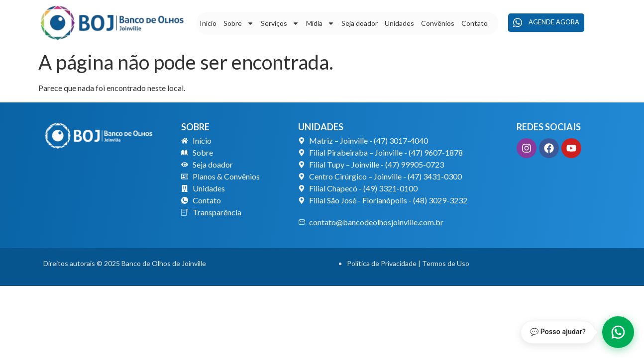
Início (208, 23)
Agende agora (546, 23)
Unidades (399, 23)
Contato (475, 23)
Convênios (438, 23)
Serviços (280, 23)
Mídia (320, 23)
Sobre (239, 23)
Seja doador (360, 23)
